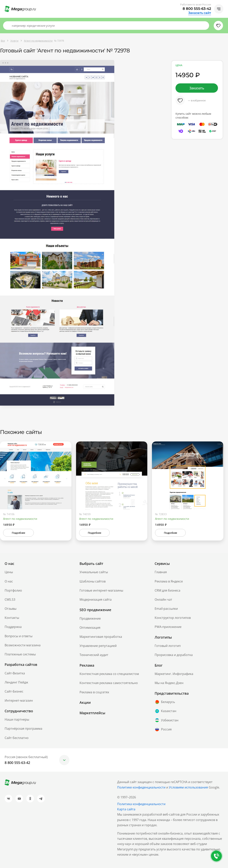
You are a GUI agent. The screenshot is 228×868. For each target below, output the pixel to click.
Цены (9, 572)
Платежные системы (20, 654)
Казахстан (165, 711)
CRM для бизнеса (167, 590)
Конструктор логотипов (173, 618)
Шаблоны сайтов (93, 581)
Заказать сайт (200, 13)
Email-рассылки (166, 609)
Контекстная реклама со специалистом (109, 674)
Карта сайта (126, 809)
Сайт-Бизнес (14, 691)
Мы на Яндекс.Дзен (169, 683)
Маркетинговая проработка (101, 637)
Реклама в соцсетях (94, 692)
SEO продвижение (95, 610)
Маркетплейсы (92, 713)
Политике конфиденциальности (141, 787)
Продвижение (90, 618)
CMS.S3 (10, 599)
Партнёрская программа (23, 729)
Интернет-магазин (19, 700)
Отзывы (11, 609)
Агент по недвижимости (20, 519)
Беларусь (165, 702)
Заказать (197, 88)
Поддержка (13, 627)
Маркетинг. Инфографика (174, 674)
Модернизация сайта (96, 599)
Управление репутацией (98, 646)
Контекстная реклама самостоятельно (109, 683)
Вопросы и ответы (19, 636)
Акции (85, 702)
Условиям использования (189, 787)
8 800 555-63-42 (197, 9)
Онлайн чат (163, 599)
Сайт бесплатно (17, 738)
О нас (9, 581)
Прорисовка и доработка (174, 655)
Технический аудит (94, 655)
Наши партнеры (17, 719)
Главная (161, 572)
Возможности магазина (23, 645)
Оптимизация (90, 628)
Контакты (12, 618)
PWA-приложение (168, 627)
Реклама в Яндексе (169, 581)
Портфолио (13, 590)
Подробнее (18, 533)
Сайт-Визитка (15, 673)
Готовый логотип (168, 646)
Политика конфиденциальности (141, 804)
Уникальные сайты (94, 572)
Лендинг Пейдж (16, 682)
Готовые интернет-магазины (101, 590)
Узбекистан (167, 720)
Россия (163, 729)
